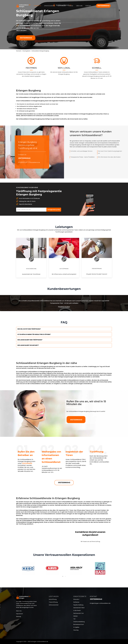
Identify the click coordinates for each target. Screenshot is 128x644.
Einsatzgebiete (49, 6)
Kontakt (88, 6)
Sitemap (19, 616)
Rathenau (76, 602)
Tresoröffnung (97, 269)
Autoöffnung (64, 269)
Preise (71, 6)
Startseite (38, 6)
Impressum (19, 614)
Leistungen (62, 6)
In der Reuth (77, 610)
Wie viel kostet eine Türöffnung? (29, 329)
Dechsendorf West (79, 608)
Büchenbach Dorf (79, 624)
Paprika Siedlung (78, 605)
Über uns (79, 6)
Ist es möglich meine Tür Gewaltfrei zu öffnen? (34, 334)
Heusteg (76, 630)
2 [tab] (65, 576)
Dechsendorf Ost (79, 613)
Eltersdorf (76, 599)
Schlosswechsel (31, 269)
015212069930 (27, 463)
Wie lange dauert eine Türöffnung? (30, 340)
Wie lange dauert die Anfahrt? (28, 345)
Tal (74, 619)
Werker (76, 616)
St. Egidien (76, 627)
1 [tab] (63, 576)
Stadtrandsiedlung (79, 622)
